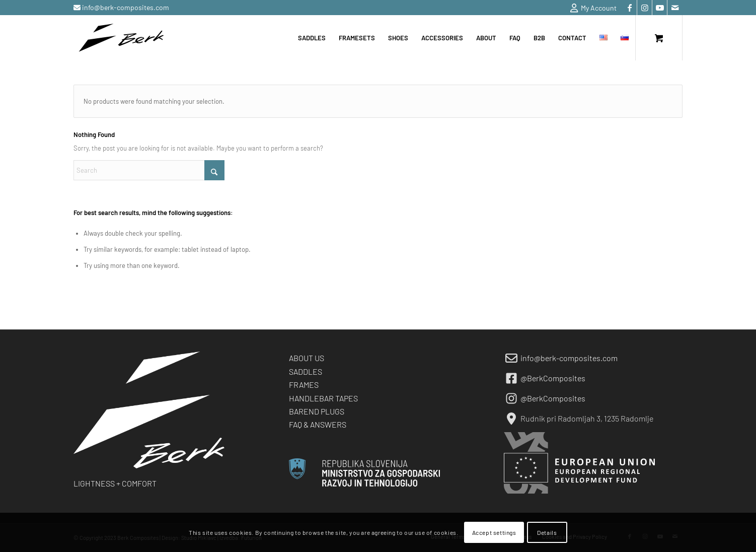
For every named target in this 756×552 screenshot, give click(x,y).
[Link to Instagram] (645, 8)
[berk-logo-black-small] (121, 38)
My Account (593, 8)
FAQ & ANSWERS (318, 424)
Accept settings (494, 532)
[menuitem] (591, 8)
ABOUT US (307, 358)
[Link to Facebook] (629, 8)
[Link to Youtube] (660, 8)
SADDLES (306, 371)
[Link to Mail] (675, 8)
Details (547, 532)
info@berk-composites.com (125, 7)
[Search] (149, 170)
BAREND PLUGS (317, 411)
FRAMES (304, 385)
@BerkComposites (553, 378)
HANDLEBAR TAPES (323, 398)
